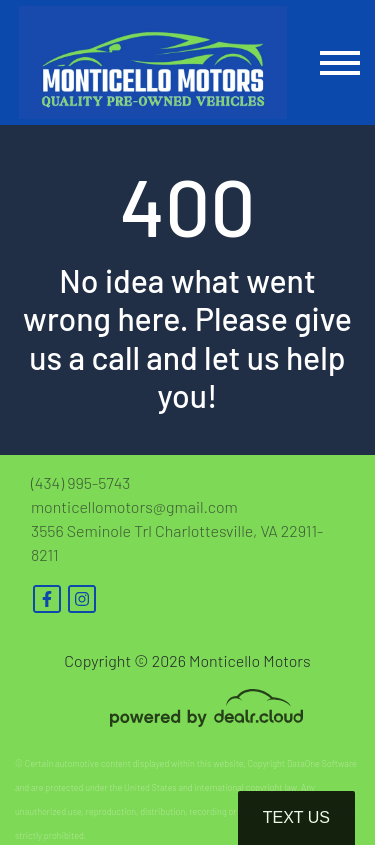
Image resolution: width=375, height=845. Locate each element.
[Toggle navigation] (340, 62)
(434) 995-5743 (80, 482)
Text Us (296, 817)
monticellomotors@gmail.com (134, 506)
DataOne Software (322, 763)
